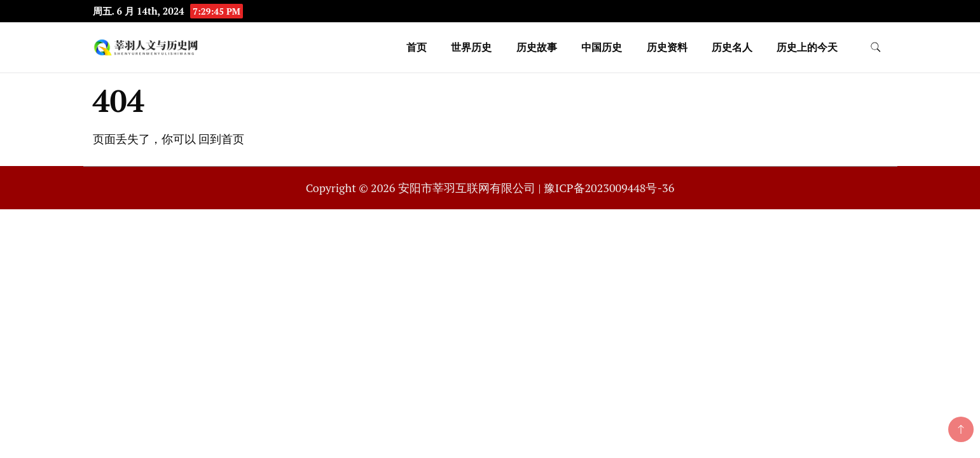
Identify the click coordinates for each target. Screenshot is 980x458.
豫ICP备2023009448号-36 (609, 188)
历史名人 (732, 47)
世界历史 (471, 47)
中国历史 (602, 47)
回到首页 (221, 139)
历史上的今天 (807, 47)
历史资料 (667, 47)
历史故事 (537, 47)
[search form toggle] (876, 47)
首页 (417, 47)
